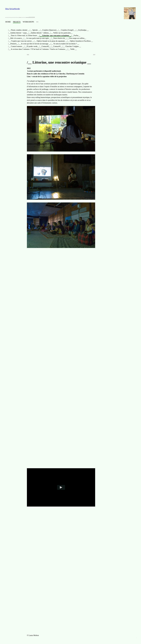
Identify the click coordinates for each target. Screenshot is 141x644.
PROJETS (17, 22)
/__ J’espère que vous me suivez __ (21, 41)
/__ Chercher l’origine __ (72, 46)
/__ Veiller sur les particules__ (61, 33)
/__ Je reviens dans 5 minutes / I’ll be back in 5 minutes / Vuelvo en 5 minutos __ (38, 49)
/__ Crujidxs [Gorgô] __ (67, 30)
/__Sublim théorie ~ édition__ (39, 33)
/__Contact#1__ (57, 46)
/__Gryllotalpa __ (82, 30)
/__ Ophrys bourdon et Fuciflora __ (80, 41)
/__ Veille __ (72, 49)
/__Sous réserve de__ (59, 38)
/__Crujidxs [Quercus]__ (49, 30)
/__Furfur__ (76, 35)
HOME (8, 22)
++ (37, 22)
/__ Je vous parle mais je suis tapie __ (37, 38)
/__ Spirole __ (35, 30)
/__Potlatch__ (13, 44)
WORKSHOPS (28, 22)
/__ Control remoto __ (16, 46)
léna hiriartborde (13, 9)
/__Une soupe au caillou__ (76, 38)
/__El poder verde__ (32, 46)
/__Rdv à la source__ (16, 38)
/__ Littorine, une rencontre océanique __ (55, 35)
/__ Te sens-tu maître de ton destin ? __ (65, 44)
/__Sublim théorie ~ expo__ (18, 33)
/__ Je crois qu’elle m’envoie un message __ (34, 44)
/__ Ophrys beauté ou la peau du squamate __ (50, 41)
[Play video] (61, 487)
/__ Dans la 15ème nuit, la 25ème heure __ (24, 35)
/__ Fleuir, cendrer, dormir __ (19, 30)
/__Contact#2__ (45, 46)
